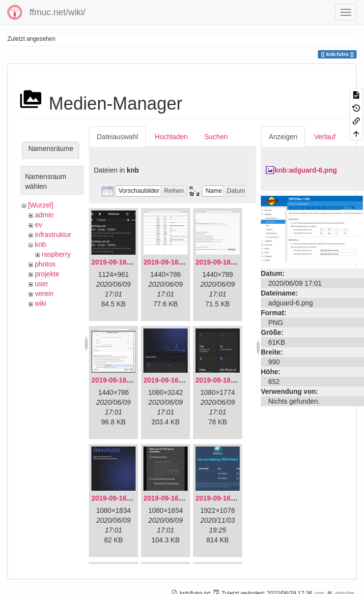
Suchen (216, 137)
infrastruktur (53, 235)
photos (45, 264)
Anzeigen (283, 137)
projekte (47, 274)
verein (44, 294)
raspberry (56, 254)
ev (39, 225)
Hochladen (171, 137)
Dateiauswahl (117, 137)
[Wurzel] (41, 205)
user (42, 284)
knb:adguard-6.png (306, 170)
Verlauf (325, 137)
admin (44, 215)
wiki (41, 303)
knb (41, 244)
